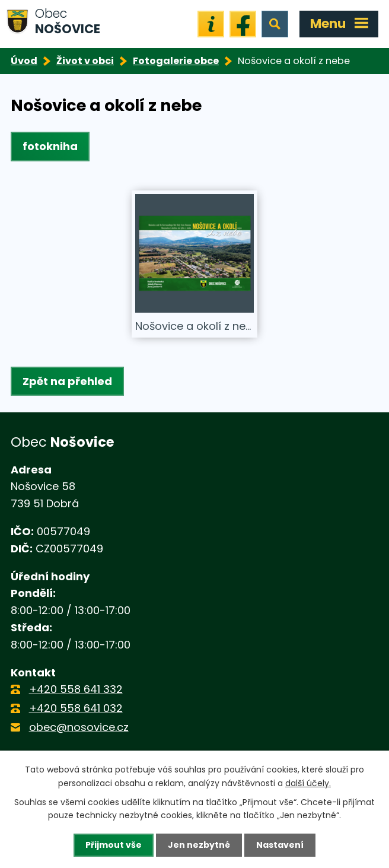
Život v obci (85, 61)
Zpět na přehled (67, 381)
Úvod (24, 61)
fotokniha (50, 146)
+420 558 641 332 (76, 689)
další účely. (308, 783)
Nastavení (280, 845)
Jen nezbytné (199, 845)
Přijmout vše (114, 845)
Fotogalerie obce (176, 61)
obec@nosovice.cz (79, 727)
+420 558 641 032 (76, 708)
